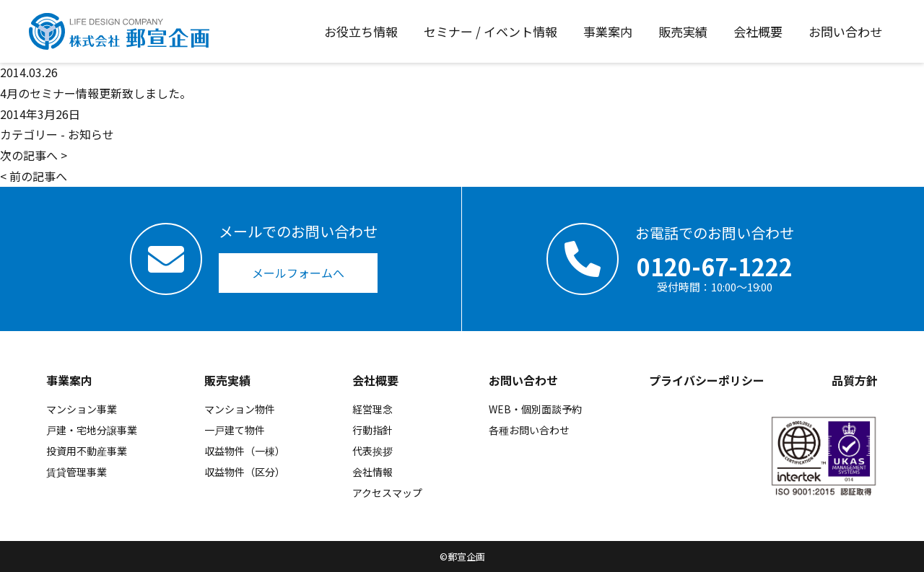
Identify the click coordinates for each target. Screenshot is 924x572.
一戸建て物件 (235, 430)
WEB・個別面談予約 (535, 409)
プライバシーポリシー (707, 380)
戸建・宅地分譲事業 (92, 430)
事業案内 (69, 380)
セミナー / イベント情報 (491, 31)
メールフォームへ (298, 273)
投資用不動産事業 (87, 451)
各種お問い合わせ (529, 430)
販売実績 (227, 380)
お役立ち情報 (361, 31)
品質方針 (855, 380)
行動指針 (372, 430)
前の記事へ (38, 176)
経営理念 (372, 409)
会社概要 (375, 380)
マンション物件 (240, 409)
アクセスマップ (387, 493)
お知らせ (91, 134)
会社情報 (372, 472)
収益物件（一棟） (245, 451)
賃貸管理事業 (77, 472)
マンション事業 (82, 409)
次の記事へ (29, 155)
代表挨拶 (372, 451)
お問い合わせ (523, 380)
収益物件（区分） (245, 472)
